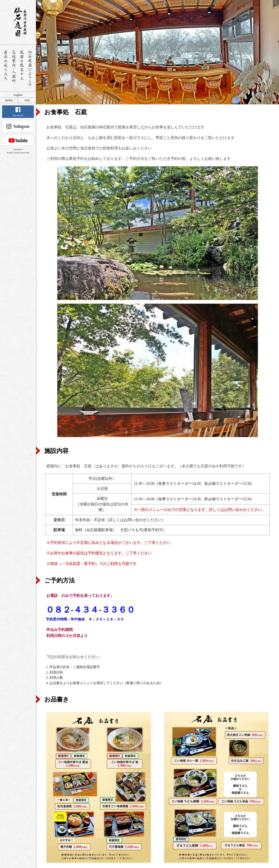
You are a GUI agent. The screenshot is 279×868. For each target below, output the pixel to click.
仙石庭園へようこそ (30, 68)
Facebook (18, 112)
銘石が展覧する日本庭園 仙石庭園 (18, 22)
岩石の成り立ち (6, 68)
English (18, 95)
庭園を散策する (22, 68)
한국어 (9, 100)
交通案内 (14, 68)
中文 (27, 100)
